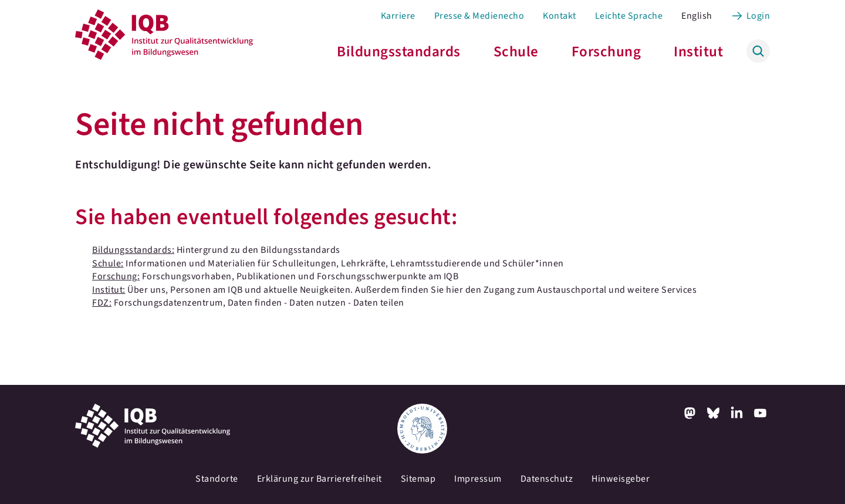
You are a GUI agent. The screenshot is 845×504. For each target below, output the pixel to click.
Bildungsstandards (399, 52)
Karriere (398, 16)
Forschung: (116, 276)
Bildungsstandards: (133, 250)
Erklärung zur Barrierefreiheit (320, 479)
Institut (698, 52)
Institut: (109, 290)
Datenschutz (547, 479)
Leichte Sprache (629, 16)
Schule (516, 52)
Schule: (108, 263)
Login (758, 16)
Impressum (478, 479)
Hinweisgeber (621, 479)
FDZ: (102, 303)
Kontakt (560, 16)
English (697, 16)
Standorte (217, 479)
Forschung (606, 52)
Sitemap (418, 479)
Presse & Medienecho (479, 16)
